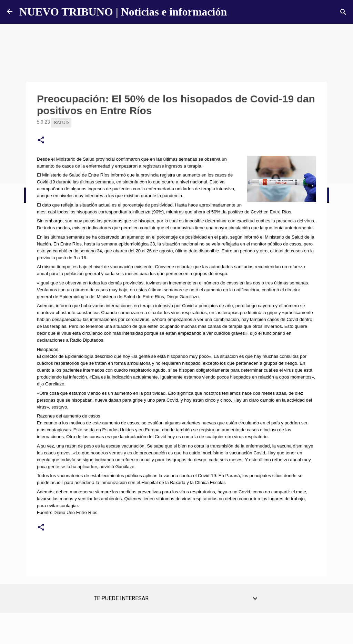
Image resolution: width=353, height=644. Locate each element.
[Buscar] (343, 12)
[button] (41, 140)
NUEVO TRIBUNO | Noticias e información (123, 12)
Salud (61, 123)
